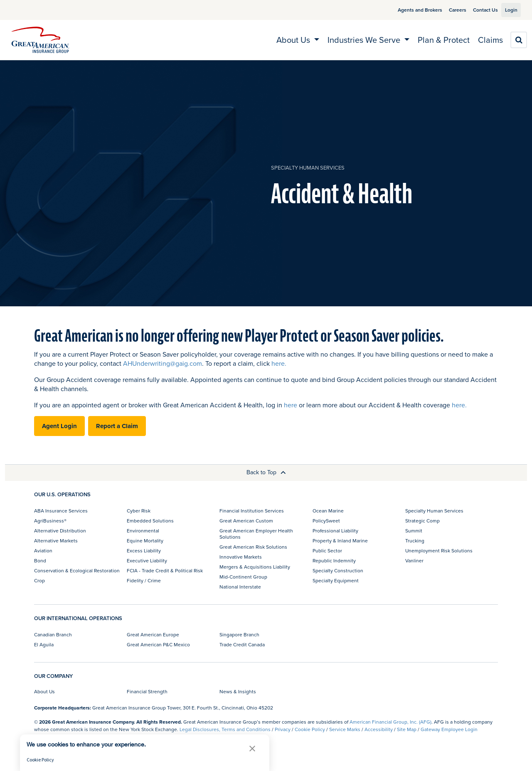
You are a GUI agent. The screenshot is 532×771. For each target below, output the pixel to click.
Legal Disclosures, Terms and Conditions (225, 729)
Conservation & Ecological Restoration (77, 570)
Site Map (407, 729)
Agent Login (59, 426)
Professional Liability (335, 531)
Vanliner (414, 560)
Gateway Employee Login (449, 729)
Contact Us (476, 10)
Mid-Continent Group (243, 577)
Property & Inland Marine (340, 541)
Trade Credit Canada (242, 644)
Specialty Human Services (308, 168)
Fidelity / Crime (144, 580)
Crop (39, 580)
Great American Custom (246, 521)
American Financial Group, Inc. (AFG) (390, 722)
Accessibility (379, 729)
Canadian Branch (53, 634)
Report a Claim (117, 426)
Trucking (415, 541)
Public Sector (327, 551)
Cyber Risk (139, 511)
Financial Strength (147, 691)
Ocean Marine (328, 511)
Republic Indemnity (334, 560)
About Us (44, 691)
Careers (448, 10)
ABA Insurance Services (61, 511)
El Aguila (44, 644)
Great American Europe (153, 634)
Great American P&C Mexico (158, 644)
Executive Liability (147, 560)
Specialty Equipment (336, 580)
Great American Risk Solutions (253, 547)
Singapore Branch (239, 634)
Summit (414, 531)
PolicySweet (326, 521)
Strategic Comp (422, 521)
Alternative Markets (56, 541)
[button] (252, 748)
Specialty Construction (338, 570)
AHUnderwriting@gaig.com (163, 363)
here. (279, 363)
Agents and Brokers (410, 10)
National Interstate (240, 587)
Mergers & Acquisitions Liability (255, 567)
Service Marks (345, 729)
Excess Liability (144, 551)
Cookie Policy (310, 729)
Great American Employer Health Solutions (256, 533)
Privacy (283, 729)
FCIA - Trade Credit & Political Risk (165, 570)
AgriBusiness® (50, 521)
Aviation (43, 551)
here (291, 405)
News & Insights (238, 691)
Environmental (143, 531)
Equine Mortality (145, 541)
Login (508, 10)
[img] (40, 40)
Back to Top (266, 472)
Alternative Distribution (60, 531)
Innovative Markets (241, 557)
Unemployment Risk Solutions (439, 551)
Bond (40, 560)
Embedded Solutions (150, 521)
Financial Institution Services (252, 511)
